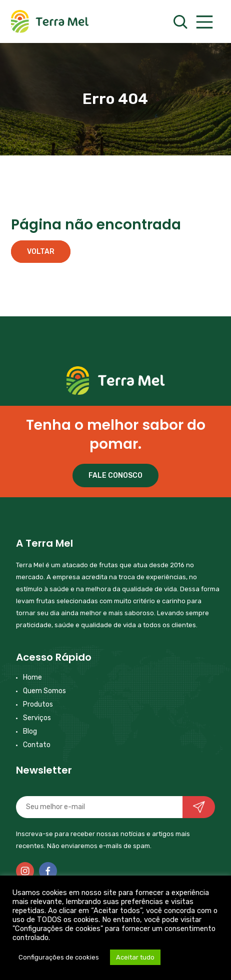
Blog (30, 731)
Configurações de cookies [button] (59, 957)
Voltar (41, 252)
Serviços (37, 718)
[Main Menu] (204, 22)
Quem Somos (44, 691)
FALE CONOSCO (115, 476)
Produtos (38, 704)
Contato (37, 745)
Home (32, 677)
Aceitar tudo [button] (135, 957)
